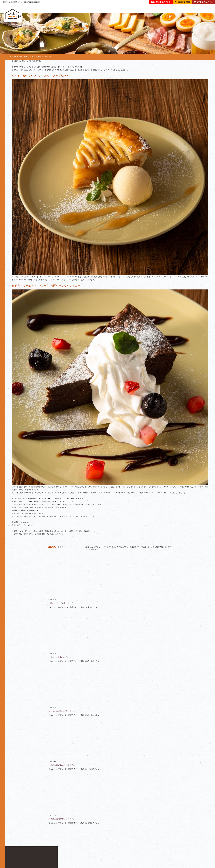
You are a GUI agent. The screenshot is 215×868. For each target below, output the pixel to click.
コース (60, 855)
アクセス (136, 855)
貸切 (74, 855)
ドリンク (30, 855)
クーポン (105, 855)
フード (46, 855)
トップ (15, 855)
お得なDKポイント (161, 2)
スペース (88, 855)
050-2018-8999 (182, 2)
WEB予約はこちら (203, 2)
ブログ (120, 855)
